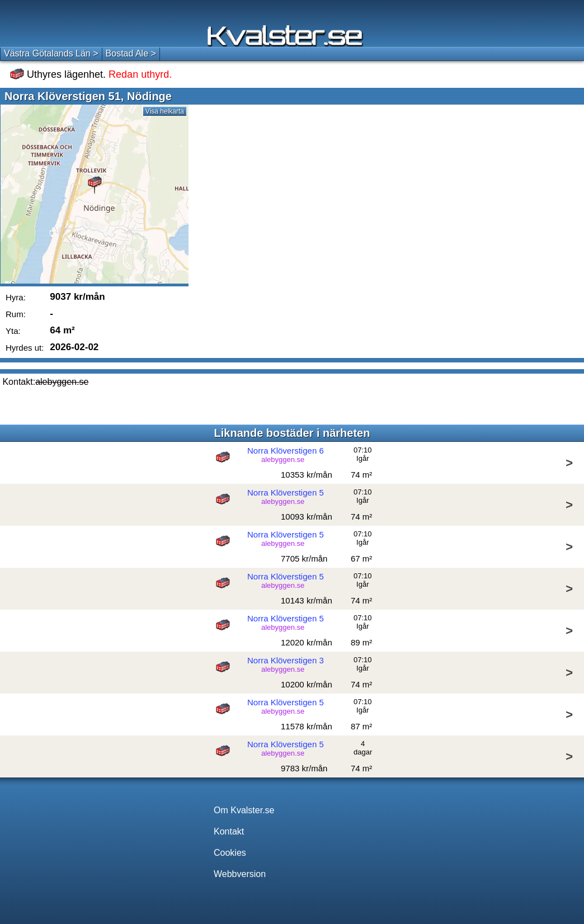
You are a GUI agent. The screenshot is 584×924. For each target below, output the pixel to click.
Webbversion (240, 874)
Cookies (230, 853)
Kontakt (229, 831)
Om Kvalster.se (244, 810)
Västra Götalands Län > (51, 53)
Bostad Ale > (131, 53)
